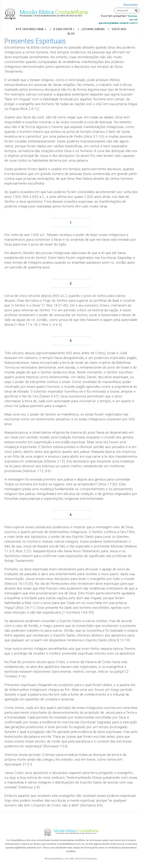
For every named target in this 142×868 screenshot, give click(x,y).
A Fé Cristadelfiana (31, 29)
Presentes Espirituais (35, 41)
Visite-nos (119, 29)
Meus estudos (131, 5)
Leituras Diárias (93, 29)
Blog (71, 34)
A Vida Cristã (64, 29)
